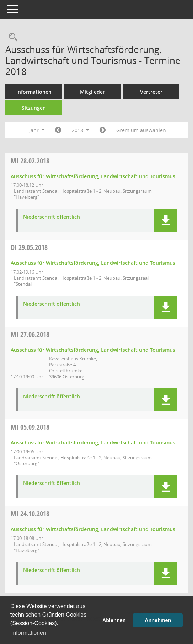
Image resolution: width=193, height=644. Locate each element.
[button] (165, 220)
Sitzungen (34, 108)
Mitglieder (92, 92)
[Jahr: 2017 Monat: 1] (58, 130)
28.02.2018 (30, 161)
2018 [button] (80, 130)
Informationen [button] (29, 633)
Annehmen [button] (158, 620)
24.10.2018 (30, 514)
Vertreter (151, 92)
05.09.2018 (30, 427)
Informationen (34, 92)
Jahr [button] (37, 130)
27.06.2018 (30, 334)
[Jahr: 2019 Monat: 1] (103, 130)
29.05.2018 (29, 247)
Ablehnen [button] (114, 620)
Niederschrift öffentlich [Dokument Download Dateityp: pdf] (52, 217)
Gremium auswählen (141, 130)
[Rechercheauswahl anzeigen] (11, 37)
